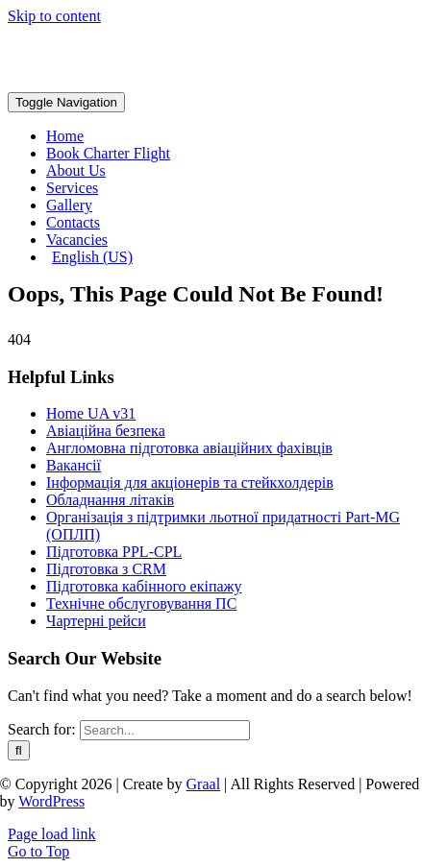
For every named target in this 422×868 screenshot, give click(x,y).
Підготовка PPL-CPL (114, 552)
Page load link (52, 834)
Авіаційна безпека (106, 431)
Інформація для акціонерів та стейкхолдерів (190, 482)
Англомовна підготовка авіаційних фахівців (189, 448)
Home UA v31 (91, 413)
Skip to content (54, 16)
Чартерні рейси (96, 621)
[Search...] (165, 730)
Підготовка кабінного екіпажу (144, 586)
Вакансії (74, 465)
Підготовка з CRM (106, 569)
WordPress (51, 801)
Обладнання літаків (110, 500)
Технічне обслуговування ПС (141, 603)
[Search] (19, 750)
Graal (204, 784)
